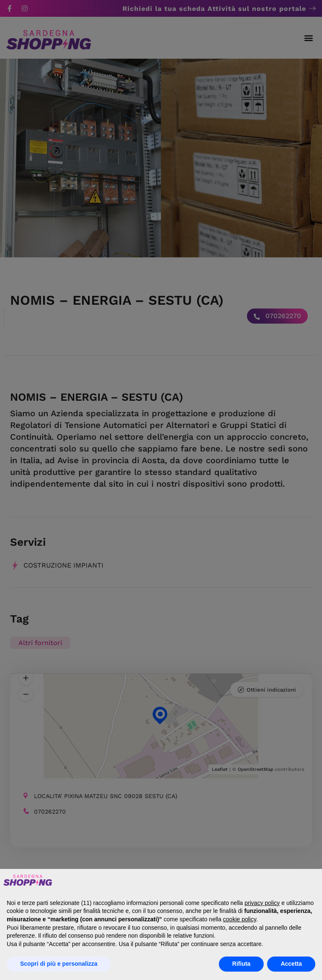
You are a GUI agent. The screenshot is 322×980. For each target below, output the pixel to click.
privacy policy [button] (262, 903)
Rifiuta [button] (241, 964)
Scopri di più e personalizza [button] (59, 964)
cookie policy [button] (240, 919)
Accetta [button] (291, 964)
